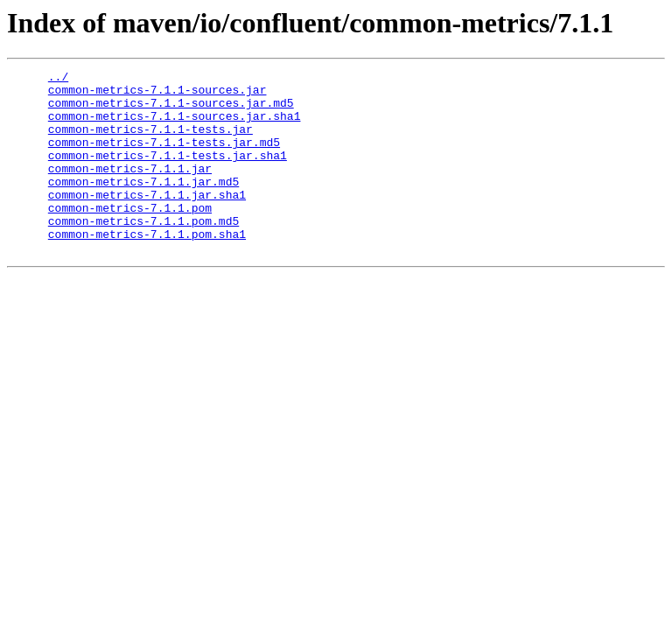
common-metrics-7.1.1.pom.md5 (143, 252)
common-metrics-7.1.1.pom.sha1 (147, 268)
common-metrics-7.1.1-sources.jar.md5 (171, 110)
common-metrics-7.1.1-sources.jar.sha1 (175, 126)
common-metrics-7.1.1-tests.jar (150, 142)
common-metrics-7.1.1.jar (130, 189)
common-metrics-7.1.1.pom (130, 236)
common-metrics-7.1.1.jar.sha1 (147, 220)
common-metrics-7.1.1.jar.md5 (143, 205)
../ (58, 79)
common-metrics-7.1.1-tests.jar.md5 (164, 157)
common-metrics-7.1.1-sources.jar (157, 94)
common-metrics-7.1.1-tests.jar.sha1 (168, 173)
